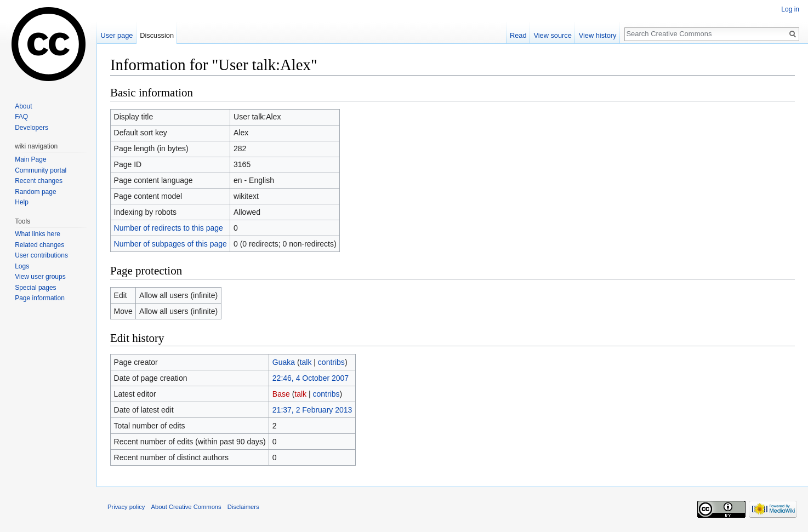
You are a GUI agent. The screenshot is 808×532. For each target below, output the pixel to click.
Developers (32, 128)
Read (518, 35)
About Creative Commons (186, 507)
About (23, 106)
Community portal (41, 170)
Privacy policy (126, 507)
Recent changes (39, 181)
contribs (331, 362)
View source (552, 35)
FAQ (21, 117)
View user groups (40, 277)
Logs (22, 266)
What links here (38, 234)
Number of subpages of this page (170, 244)
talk (306, 362)
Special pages (35, 288)
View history (598, 35)
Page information (40, 298)
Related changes (39, 245)
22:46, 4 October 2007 (311, 378)
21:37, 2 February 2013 (312, 410)
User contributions (41, 255)
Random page (35, 192)
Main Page (30, 159)
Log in (790, 9)
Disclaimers (243, 507)
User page (116, 35)
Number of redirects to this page (169, 228)
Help (22, 202)
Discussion (157, 35)
